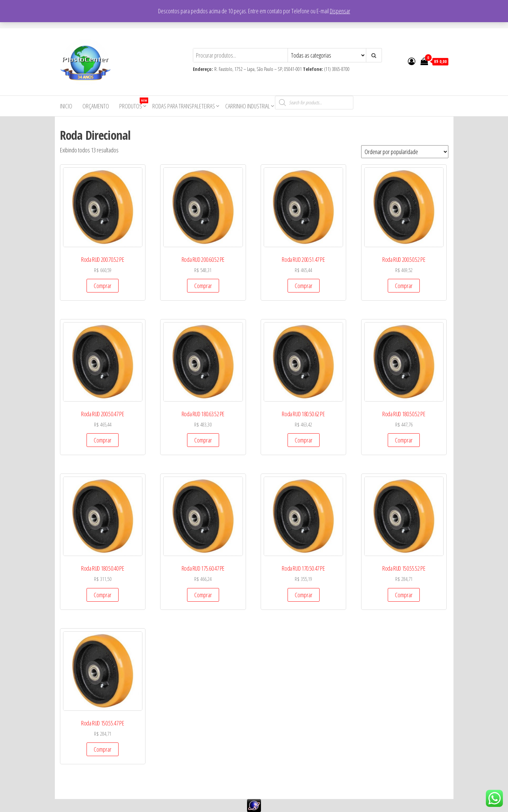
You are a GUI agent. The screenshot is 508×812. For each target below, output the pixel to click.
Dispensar (340, 11)
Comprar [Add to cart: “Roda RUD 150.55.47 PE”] (103, 749)
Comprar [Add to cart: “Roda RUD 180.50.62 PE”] (304, 440)
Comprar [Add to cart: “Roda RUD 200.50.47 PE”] (103, 440)
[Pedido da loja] (405, 152)
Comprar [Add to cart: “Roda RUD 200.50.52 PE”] (404, 286)
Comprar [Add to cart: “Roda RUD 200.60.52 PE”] (203, 286)
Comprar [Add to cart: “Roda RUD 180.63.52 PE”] (203, 440)
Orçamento (96, 106)
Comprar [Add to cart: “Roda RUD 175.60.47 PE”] (203, 595)
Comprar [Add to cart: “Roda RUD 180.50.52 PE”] (404, 440)
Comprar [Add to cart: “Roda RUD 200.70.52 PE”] (103, 286)
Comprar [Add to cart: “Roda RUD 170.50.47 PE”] (304, 595)
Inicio (66, 106)
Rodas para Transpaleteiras (184, 106)
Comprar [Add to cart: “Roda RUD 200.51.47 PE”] (304, 286)
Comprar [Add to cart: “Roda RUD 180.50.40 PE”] (103, 595)
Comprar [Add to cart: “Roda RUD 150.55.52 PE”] (404, 595)
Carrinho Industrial (248, 106)
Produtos (133, 104)
